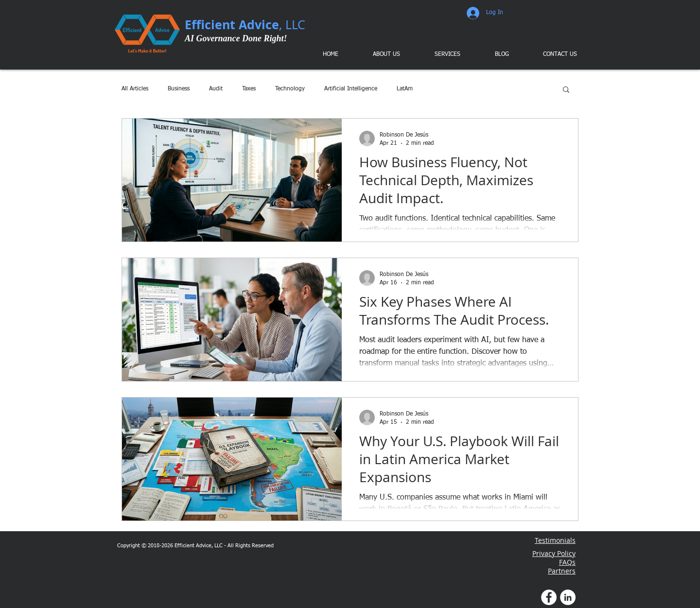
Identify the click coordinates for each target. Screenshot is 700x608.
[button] (440, 54)
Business (179, 89)
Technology (290, 89)
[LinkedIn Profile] (568, 597)
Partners (562, 571)
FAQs (567, 562)
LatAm (405, 89)
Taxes (249, 89)
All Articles (135, 89)
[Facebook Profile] (549, 597)
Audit (216, 89)
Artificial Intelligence (351, 89)
